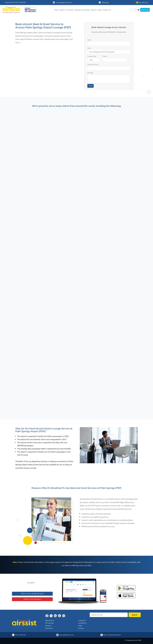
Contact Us (107, 10)
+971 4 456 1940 (20, 635)
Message (90, 73)
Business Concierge (82, 10)
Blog (100, 10)
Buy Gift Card (142, 2)
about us (63, 10)
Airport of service (93, 65)
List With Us (82, 623)
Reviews (94, 10)
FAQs (80, 626)
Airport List (49, 628)
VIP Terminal (49, 623)
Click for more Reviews (32, 599)
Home (56, 10)
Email (89, 48)
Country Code (92, 56)
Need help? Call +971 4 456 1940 (15, 2)
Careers (81, 628)
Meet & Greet (50, 620)
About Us (48, 626)
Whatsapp (104, 2)
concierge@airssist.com (62, 2)
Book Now (145, 10)
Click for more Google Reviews (32, 594)
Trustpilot (31, 583)
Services (71, 10)
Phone (105, 56)
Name (89, 40)
